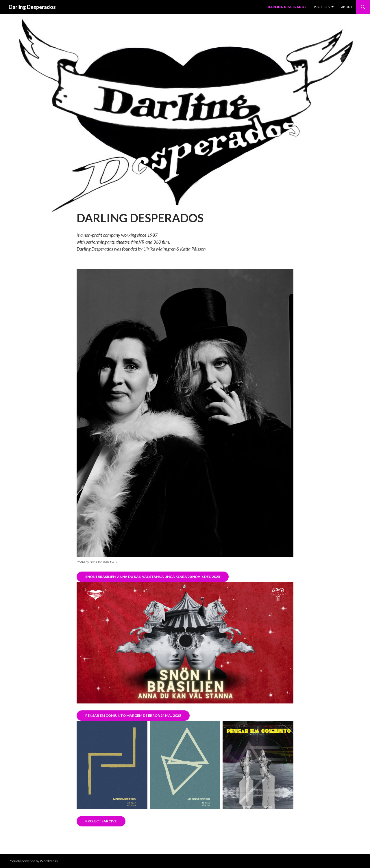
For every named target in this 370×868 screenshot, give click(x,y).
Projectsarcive (101, 821)
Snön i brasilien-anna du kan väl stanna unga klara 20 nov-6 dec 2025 (153, 577)
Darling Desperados (32, 7)
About (347, 7)
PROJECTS (322, 7)
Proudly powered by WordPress (33, 861)
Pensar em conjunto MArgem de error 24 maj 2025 (133, 715)
